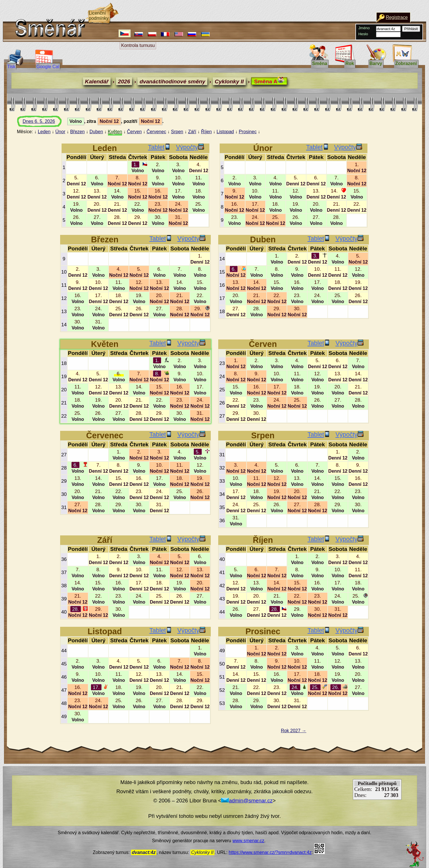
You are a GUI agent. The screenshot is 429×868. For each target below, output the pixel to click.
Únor (60, 132)
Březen (77, 132)
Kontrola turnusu (138, 45)
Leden (44, 132)
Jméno (364, 28)
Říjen (206, 132)
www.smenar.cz (248, 841)
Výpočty (190, 147)
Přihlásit (411, 29)
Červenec (156, 132)
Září (192, 132)
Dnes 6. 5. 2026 (44, 123)
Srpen (177, 132)
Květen (115, 132)
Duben (96, 132)
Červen (134, 132)
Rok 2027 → (294, 731)
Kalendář (97, 82)
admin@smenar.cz (247, 801)
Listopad (225, 132)
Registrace (397, 17)
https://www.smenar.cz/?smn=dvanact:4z (270, 852)
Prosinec (248, 132)
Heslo (363, 34)
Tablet (160, 147)
